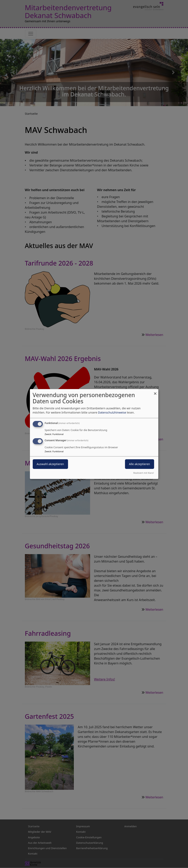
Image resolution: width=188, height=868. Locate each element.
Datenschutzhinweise (112, 412)
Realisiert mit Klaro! (144, 473)
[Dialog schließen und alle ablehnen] (155, 392)
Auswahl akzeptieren (50, 464)
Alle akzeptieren (140, 464)
